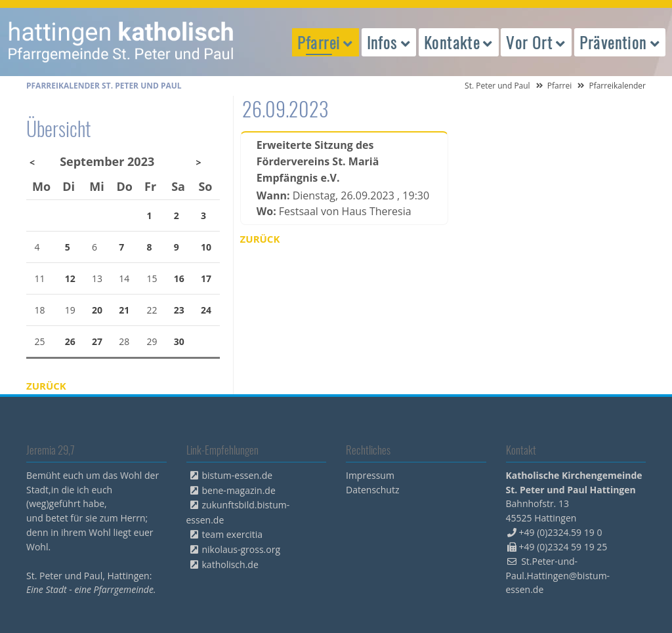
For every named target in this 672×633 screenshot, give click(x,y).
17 (206, 278)
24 (206, 310)
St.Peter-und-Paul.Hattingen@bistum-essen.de (558, 576)
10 (206, 247)
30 (179, 341)
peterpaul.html (121, 42)
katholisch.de (230, 564)
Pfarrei (560, 86)
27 (97, 341)
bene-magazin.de (239, 490)
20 (97, 310)
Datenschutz (372, 490)
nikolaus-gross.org (241, 549)
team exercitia (233, 534)
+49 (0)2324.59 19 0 (561, 532)
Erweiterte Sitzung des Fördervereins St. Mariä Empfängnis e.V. (318, 161)
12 (70, 278)
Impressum (370, 475)
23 (179, 310)
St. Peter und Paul (497, 86)
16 (179, 278)
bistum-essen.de (238, 475)
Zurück (260, 239)
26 (70, 341)
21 (124, 310)
